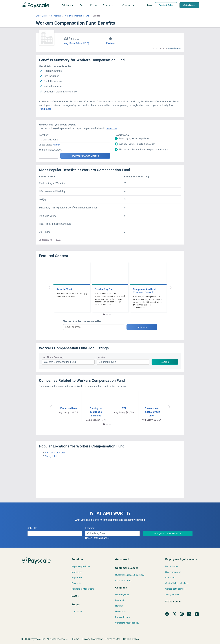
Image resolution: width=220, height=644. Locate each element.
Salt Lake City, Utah (55, 453)
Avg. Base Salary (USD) (77, 43)
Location (101, 357)
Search (165, 362)
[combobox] (74, 140)
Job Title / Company (53, 357)
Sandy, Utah (51, 456)
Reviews (111, 43)
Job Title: (32, 528)
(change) (57, 145)
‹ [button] (49, 287)
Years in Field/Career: (50, 150)
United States (42, 16)
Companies (56, 16)
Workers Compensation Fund (77, 16)
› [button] (171, 287)
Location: (44, 135)
